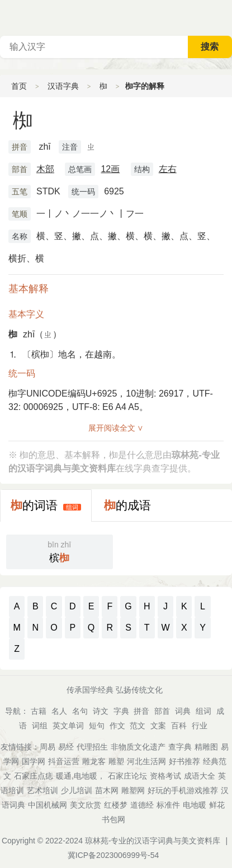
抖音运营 (64, 761)
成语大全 (200, 776)
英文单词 (68, 726)
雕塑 (116, 761)
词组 (40, 726)
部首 (20, 169)
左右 (168, 169)
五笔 (20, 192)
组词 (72, 507)
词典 (183, 711)
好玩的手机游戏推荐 (183, 790)
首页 (19, 86)
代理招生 (92, 747)
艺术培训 (42, 790)
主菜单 (223, 17)
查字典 (180, 747)
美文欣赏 (86, 805)
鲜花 (217, 805)
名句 (80, 711)
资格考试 (165, 776)
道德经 (142, 805)
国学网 (34, 761)
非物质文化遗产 (138, 747)
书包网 (113, 819)
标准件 (168, 805)
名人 (59, 711)
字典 (121, 711)
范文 (138, 726)
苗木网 (107, 790)
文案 (158, 726)
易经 (66, 747)
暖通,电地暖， (81, 776)
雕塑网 (133, 790)
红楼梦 (116, 805)
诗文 (101, 711)
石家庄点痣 (34, 776)
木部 (45, 169)
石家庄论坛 (127, 776)
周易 (48, 747)
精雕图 (206, 747)
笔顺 (20, 214)
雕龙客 (94, 761)
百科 (179, 726)
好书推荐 (184, 761)
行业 (200, 726)
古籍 (39, 711)
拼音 (20, 147)
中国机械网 (48, 805)
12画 (110, 169)
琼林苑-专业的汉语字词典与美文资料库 (153, 841)
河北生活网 (146, 761)
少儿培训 (77, 790)
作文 (117, 726)
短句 (97, 726)
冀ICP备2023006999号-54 (113, 855)
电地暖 (195, 805)
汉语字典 (63, 86)
